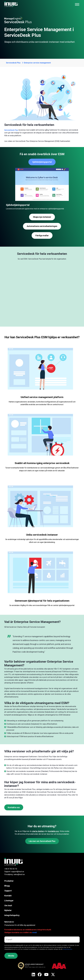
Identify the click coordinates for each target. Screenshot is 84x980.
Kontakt (8, 896)
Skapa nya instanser (42, 217)
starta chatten (38, 831)
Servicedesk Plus (13, 63)
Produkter (9, 881)
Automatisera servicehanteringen (42, 226)
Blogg (7, 886)
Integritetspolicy (12, 915)
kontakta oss (54, 831)
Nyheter (8, 910)
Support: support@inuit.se (14, 872)
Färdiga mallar (42, 236)
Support (8, 891)
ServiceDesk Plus (11, 130)
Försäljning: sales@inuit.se (15, 874)
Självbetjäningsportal (42, 162)
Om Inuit (8, 905)
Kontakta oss (14, 807)
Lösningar (9, 901)
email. (35, 933)
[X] (33, 975)
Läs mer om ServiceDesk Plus (42, 841)
